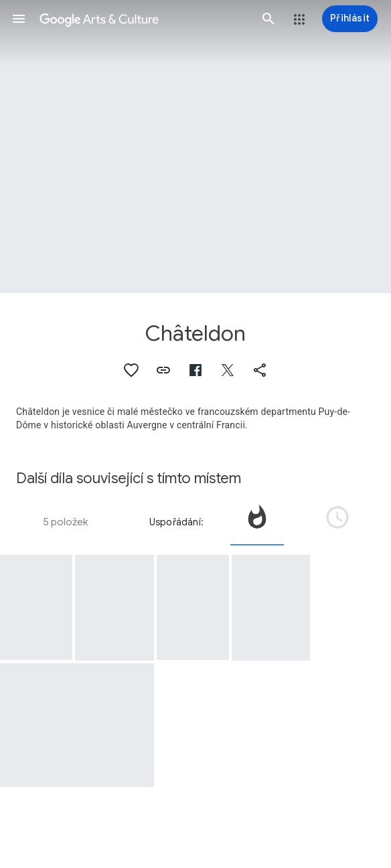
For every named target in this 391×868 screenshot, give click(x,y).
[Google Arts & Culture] (144, 19)
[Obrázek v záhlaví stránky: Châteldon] (195, 147)
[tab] (257, 522)
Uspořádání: (176, 522)
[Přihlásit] (350, 19)
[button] (19, 19)
